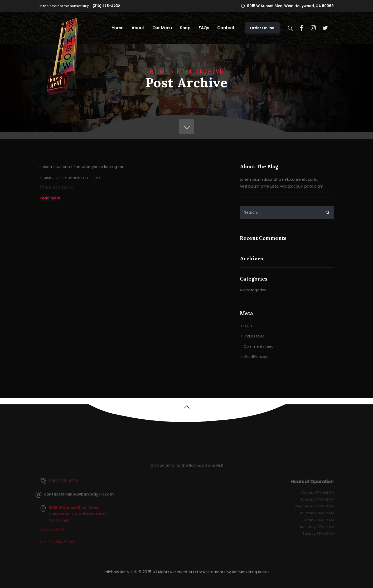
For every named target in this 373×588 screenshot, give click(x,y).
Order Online (262, 28)
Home (118, 28)
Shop (185, 28)
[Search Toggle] (290, 28)
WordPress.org (256, 357)
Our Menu (162, 28)
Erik (97, 178)
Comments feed (258, 346)
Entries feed (254, 336)
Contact (226, 28)
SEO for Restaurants (208, 572)
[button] (50, 198)
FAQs (204, 28)
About (138, 28)
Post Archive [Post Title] (56, 187)
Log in (249, 326)
